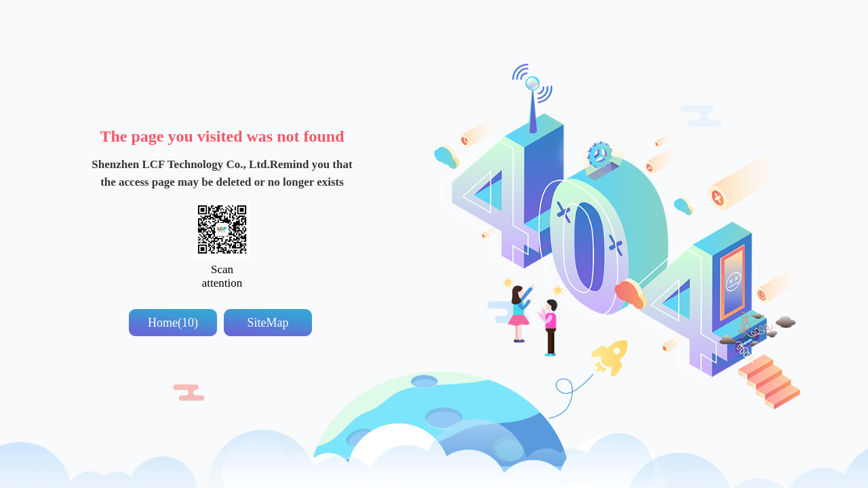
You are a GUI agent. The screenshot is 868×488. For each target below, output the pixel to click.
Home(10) (173, 323)
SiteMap (268, 323)
